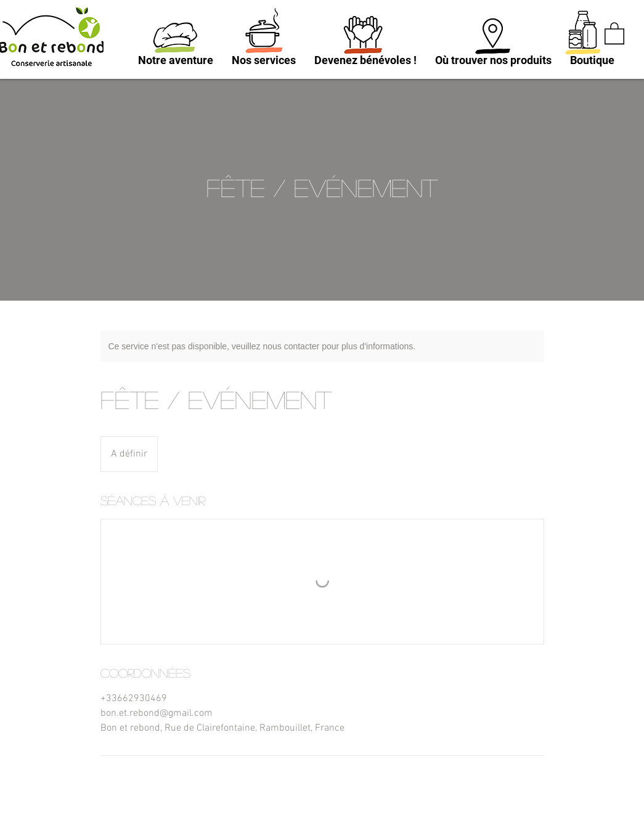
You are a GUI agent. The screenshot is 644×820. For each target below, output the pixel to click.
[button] (614, 33)
